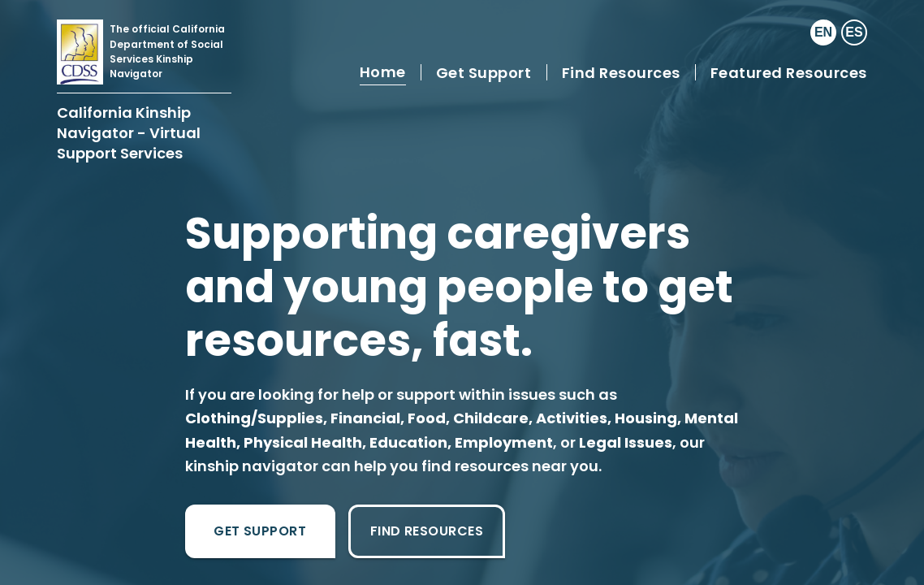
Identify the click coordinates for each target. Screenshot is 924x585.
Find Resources (427, 531)
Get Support (260, 531)
